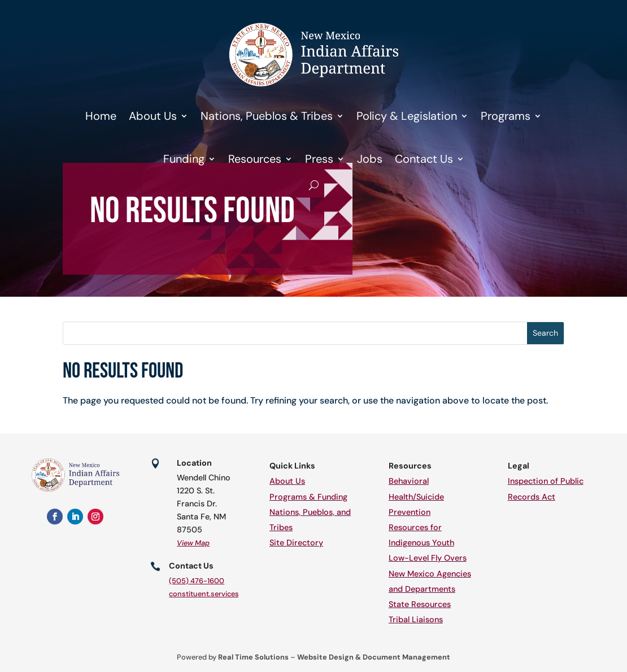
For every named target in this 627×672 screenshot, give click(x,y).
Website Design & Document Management (374, 657)
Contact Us (424, 159)
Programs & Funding (308, 497)
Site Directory (296, 543)
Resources (255, 159)
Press (319, 159)
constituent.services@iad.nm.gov (226, 594)
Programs (506, 116)
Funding (184, 159)
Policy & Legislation (407, 116)
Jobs (370, 159)
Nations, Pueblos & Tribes (267, 116)
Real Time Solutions (253, 657)
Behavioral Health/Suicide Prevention (416, 496)
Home (101, 116)
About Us (153, 116)
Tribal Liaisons (416, 619)
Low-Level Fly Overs (428, 558)
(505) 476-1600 (197, 581)
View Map (193, 543)
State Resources (420, 604)
